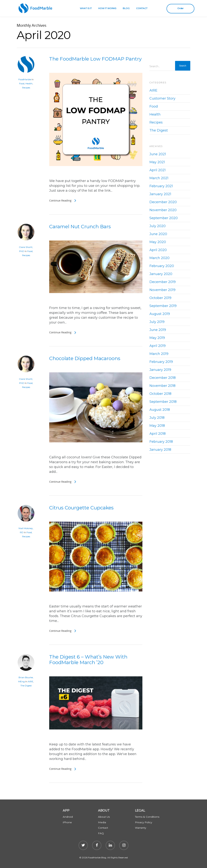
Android (68, 817)
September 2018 (163, 402)
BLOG (126, 8)
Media (102, 822)
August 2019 (160, 314)
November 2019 (162, 290)
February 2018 (161, 442)
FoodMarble (25, 79)
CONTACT (142, 8)
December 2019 (163, 282)
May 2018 (157, 426)
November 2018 (162, 386)
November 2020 (163, 210)
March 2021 (159, 178)
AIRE (31, 681)
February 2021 (161, 186)
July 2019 (157, 322)
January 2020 (161, 274)
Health (29, 83)
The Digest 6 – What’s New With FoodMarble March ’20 (88, 660)
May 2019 (157, 338)
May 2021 (157, 162)
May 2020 (158, 242)
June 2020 (158, 234)
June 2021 (158, 154)
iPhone (67, 822)
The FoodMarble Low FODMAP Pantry (95, 59)
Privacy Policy (144, 822)
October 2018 (160, 394)
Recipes (26, 88)
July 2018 (157, 418)
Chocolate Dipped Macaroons (85, 358)
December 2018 (163, 378)
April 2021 (158, 170)
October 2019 (160, 298)
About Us (104, 817)
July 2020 (158, 226)
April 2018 (158, 434)
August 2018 (160, 410)
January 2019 (160, 370)
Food (22, 83)
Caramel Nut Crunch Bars (80, 227)
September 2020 (164, 218)
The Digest (26, 686)
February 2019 (161, 362)
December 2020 (163, 202)
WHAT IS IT (86, 8)
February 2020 (162, 266)
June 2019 (158, 330)
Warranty (141, 828)
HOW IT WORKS (107, 8)
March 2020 (159, 258)
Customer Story (162, 98)
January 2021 (160, 194)
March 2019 (159, 354)
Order (180, 8)
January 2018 (160, 450)
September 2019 (163, 306)
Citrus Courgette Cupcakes (81, 508)
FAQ (101, 833)
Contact (103, 828)
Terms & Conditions (147, 817)
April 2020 (158, 250)
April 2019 (158, 346)
